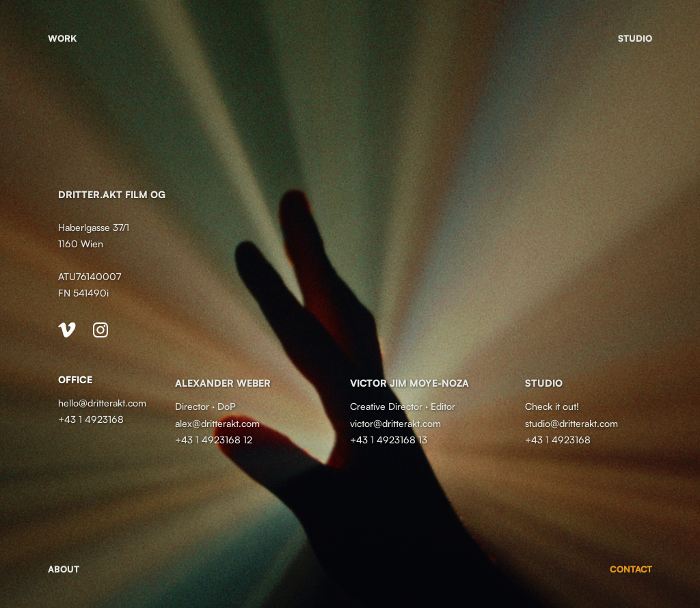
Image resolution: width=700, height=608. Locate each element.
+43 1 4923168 (91, 419)
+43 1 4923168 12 (214, 440)
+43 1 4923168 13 (389, 440)
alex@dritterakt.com (217, 423)
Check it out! (552, 406)
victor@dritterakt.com (395, 423)
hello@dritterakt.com (102, 403)
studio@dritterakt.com (573, 423)
